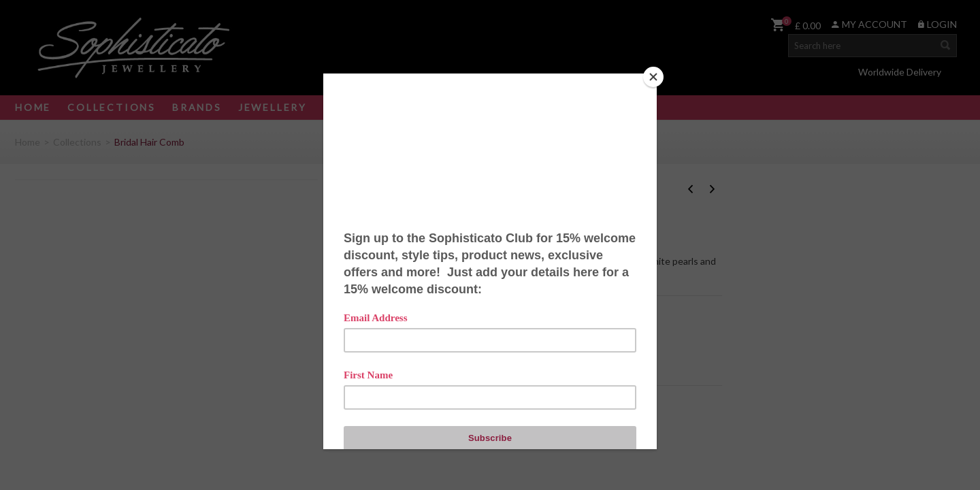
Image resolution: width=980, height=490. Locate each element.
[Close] (653, 77)
